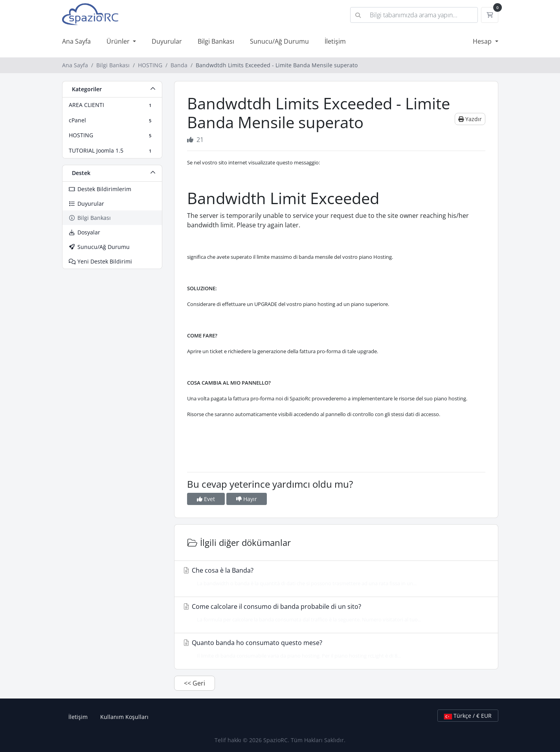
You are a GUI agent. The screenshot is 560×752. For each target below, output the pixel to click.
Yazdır (470, 119)
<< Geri (195, 683)
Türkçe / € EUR (468, 716)
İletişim (335, 41)
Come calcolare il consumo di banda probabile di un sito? (334, 613)
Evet (206, 499)
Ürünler (119, 41)
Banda (179, 65)
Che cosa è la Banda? (334, 577)
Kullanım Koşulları (124, 717)
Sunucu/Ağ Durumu (279, 41)
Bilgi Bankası (216, 41)
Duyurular (167, 41)
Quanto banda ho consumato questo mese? (334, 649)
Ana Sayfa (76, 41)
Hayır (247, 499)
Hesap (483, 41)
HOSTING (150, 65)
